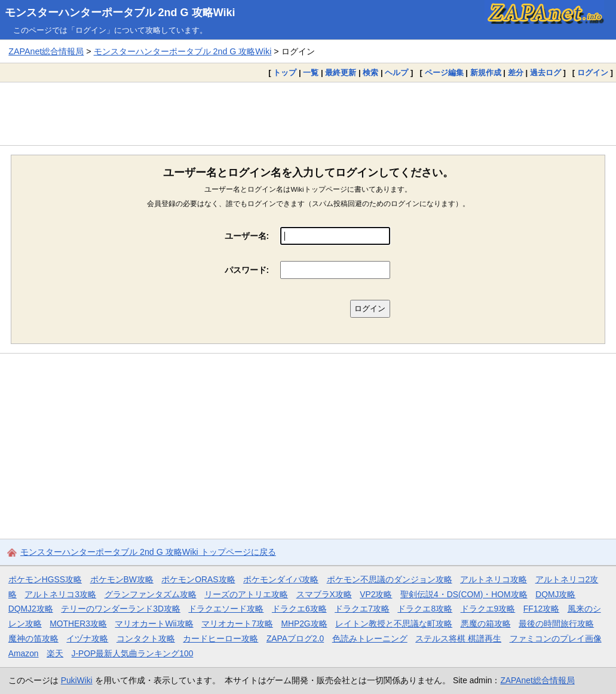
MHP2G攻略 (304, 624)
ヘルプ (396, 73)
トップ (285, 73)
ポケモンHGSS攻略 (45, 579)
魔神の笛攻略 (33, 638)
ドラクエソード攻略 (226, 609)
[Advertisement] (308, 113)
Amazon (24, 653)
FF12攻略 (541, 609)
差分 (516, 73)
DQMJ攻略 (555, 594)
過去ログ (545, 73)
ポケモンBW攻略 (122, 579)
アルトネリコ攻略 (494, 579)
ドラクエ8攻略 (425, 609)
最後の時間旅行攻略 (556, 624)
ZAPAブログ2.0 (295, 638)
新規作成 (486, 73)
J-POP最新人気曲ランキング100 (133, 653)
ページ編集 (444, 73)
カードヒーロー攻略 (220, 638)
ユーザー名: (247, 236)
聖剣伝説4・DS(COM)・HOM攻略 (464, 594)
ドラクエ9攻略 (488, 609)
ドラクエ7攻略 (362, 609)
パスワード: (247, 270)
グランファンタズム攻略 (151, 594)
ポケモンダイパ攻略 (281, 579)
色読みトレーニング (370, 638)
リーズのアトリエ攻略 (246, 594)
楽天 (55, 653)
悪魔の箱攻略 (486, 624)
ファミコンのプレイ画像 (556, 638)
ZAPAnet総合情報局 (46, 51)
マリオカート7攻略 (237, 624)
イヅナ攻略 (87, 638)
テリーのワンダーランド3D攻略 (121, 609)
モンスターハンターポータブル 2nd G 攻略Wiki (120, 13)
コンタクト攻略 (146, 638)
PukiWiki (77, 680)
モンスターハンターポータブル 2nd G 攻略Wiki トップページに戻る (148, 552)
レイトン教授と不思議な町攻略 (394, 624)
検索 (370, 73)
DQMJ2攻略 (31, 609)
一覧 (311, 73)
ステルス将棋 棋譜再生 (458, 638)
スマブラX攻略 (324, 594)
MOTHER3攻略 (78, 624)
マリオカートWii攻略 (154, 624)
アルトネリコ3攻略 (60, 594)
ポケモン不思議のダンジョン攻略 (390, 579)
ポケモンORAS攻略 (198, 579)
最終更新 (341, 73)
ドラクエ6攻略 (299, 609)
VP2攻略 (376, 594)
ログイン (593, 73)
